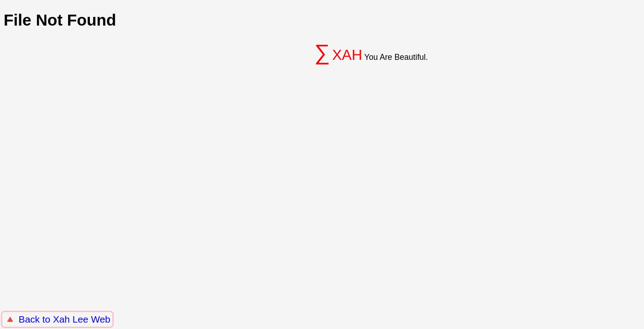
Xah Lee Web (82, 319)
